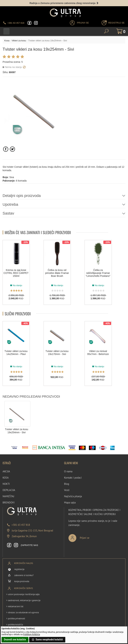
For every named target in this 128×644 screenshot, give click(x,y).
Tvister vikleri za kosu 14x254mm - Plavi (16, 353)
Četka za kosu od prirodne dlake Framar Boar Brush (57, 273)
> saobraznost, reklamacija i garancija (23, 600)
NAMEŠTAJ (8, 496)
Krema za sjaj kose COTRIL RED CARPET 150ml (16, 273)
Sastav (8, 213)
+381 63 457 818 (21, 525)
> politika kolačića (15, 625)
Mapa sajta (70, 502)
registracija (19, 569)
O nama (68, 471)
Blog (67, 484)
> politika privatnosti (16, 618)
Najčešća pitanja (73, 496)
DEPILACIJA (9, 490)
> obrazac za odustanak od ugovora (22, 612)
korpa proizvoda (22, 581)
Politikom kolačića (32, 634)
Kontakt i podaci (73, 478)
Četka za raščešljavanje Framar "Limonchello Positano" (98, 273)
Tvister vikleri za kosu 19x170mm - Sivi (57, 353)
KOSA (6, 478)
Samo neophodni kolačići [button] (47, 640)
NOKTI (6, 484)
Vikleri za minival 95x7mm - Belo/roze (98, 353)
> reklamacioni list (15, 606)
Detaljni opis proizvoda (22, 196)
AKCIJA (6, 471)
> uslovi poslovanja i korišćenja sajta (23, 594)
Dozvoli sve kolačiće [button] (15, 640)
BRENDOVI (9, 502)
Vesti (67, 490)
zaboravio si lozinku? (24, 575)
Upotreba (10, 204)
